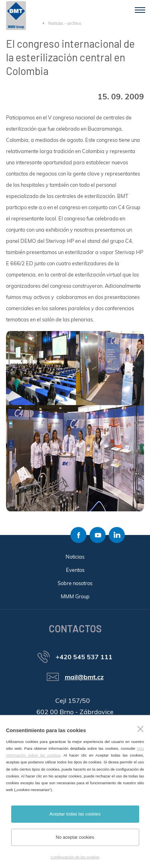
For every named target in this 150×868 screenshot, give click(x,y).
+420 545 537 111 (84, 657)
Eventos (75, 570)
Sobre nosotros (75, 583)
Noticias (75, 557)
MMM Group (75, 596)
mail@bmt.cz (84, 677)
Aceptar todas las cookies (75, 814)
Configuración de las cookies (75, 857)
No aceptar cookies (75, 837)
